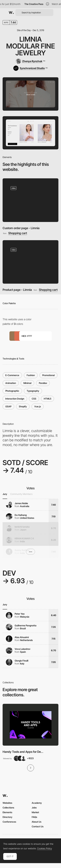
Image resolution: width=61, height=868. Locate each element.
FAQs (34, 817)
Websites (7, 803)
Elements (7, 812)
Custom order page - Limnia (21, 228)
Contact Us (38, 826)
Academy (37, 803)
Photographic (12, 391)
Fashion (31, 375)
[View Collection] (30, 725)
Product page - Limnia (17, 290)
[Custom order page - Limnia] (30, 200)
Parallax (43, 383)
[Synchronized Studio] (30, 68)
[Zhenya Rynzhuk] (30, 61)
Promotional (48, 375)
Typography (33, 391)
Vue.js (38, 406)
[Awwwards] (11, 13)
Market (35, 812)
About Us (37, 822)
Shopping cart (18, 233)
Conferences (9, 822)
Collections (8, 808)
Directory (7, 817)
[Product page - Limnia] (30, 262)
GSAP (8, 406)
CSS (34, 399)
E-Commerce (12, 375)
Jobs (34, 808)
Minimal (27, 383)
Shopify (23, 406)
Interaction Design (15, 399)
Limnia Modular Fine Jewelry (31, 46)
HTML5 (47, 399)
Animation (11, 383)
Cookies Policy (44, 848)
